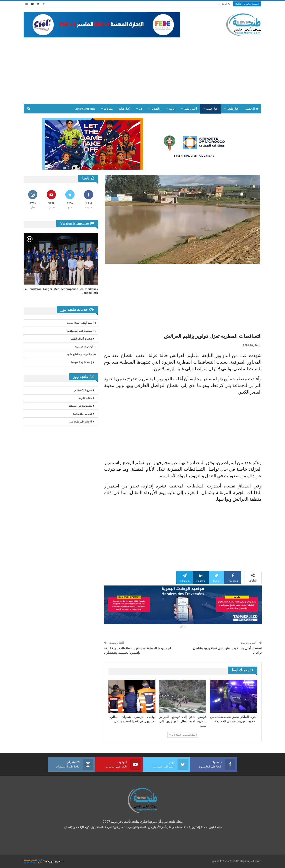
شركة (37, 861)
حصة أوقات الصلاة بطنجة (81, 323)
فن (141, 109)
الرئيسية (252, 109)
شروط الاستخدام (83, 390)
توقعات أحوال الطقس (81, 339)
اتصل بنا (224, 4)
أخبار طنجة (233, 109)
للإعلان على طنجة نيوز (80, 422)
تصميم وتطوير (57, 861)
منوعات (108, 109)
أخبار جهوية (212, 109)
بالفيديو (156, 109)
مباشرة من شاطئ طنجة (81, 354)
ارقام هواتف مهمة (85, 347)
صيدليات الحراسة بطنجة (81, 331)
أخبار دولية (124, 109)
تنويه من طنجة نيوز (82, 414)
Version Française (85, 109)
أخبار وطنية (190, 109)
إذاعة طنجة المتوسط (81, 362)
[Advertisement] (143, 73)
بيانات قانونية (85, 398)
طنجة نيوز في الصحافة (80, 406)
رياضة (172, 109)
